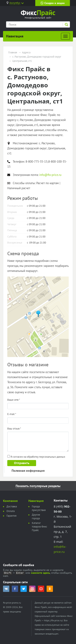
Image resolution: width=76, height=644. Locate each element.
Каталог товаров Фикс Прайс (40, 527)
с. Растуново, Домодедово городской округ (37, 57)
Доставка (12, 506)
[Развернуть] (65, 36)
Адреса (26, 53)
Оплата (11, 511)
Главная (13, 53)
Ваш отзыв (14, 429)
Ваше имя (14, 400)
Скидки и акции (52, 3)
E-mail (12, 414)
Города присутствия (39, 508)
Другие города (36, 517)
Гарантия (11, 516)
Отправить (22, 463)
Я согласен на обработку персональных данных (36, 457)
